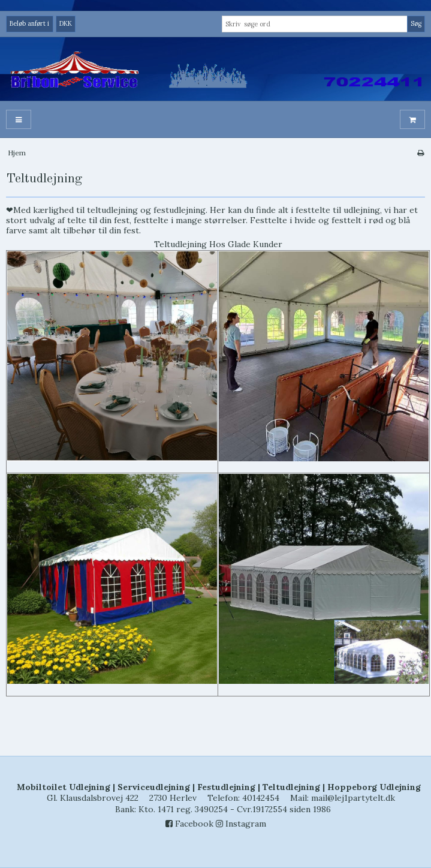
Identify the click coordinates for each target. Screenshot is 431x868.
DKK (66, 23)
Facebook (189, 824)
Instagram (241, 824)
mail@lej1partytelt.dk (353, 798)
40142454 (261, 798)
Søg (416, 23)
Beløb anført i (29, 23)
